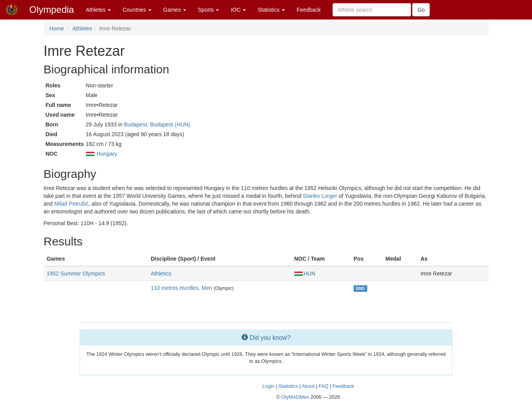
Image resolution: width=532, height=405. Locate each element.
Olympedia (52, 10)
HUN (305, 274)
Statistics (271, 10)
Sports (208, 10)
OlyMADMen (295, 397)
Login (268, 386)
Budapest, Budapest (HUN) (157, 124)
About (308, 386)
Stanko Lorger (320, 196)
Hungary (107, 154)
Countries (137, 10)
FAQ (323, 386)
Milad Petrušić (71, 204)
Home (57, 28)
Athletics (161, 274)
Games (175, 10)
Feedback (309, 10)
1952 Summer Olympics (76, 274)
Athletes (98, 10)
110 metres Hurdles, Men (181, 288)
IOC (238, 10)
